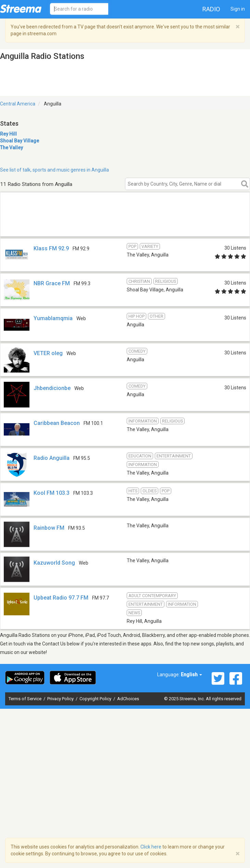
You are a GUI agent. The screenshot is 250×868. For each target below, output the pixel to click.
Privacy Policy (61, 699)
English (191, 675)
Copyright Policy (96, 699)
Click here (151, 847)
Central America (18, 104)
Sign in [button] (238, 9)
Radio (211, 9)
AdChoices (128, 699)
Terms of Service (26, 699)
